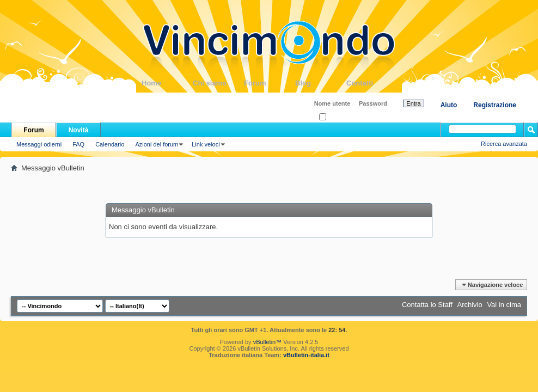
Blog (321, 83)
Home (167, 83)
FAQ (78, 144)
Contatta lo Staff (427, 305)
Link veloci (206, 144)
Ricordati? (336, 117)
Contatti (372, 83)
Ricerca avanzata (504, 144)
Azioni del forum (157, 144)
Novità (79, 130)
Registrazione (495, 105)
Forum (270, 83)
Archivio (470, 305)
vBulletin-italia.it (306, 355)
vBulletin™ (268, 342)
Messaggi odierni (39, 144)
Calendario (110, 144)
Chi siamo (218, 83)
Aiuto (449, 105)
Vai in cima (504, 305)
